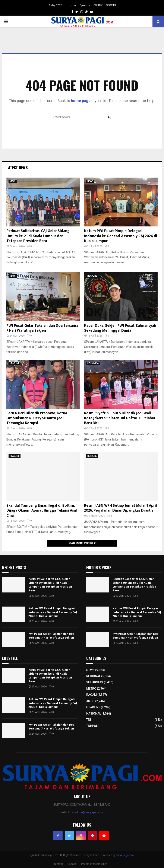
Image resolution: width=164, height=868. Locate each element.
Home (72, 5)
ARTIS (90, 701)
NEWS (13, 181)
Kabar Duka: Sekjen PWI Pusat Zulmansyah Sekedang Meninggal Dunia (120, 328)
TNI (89, 720)
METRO (91, 689)
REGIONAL (93, 676)
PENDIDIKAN (93, 363)
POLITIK (98, 5)
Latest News (17, 168)
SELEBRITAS (95, 682)
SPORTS (111, 5)
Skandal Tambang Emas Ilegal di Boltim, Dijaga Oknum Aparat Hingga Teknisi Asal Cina (42, 511)
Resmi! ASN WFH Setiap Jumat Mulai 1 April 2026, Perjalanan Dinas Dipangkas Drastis (121, 508)
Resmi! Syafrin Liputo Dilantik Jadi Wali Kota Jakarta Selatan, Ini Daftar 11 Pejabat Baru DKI (120, 418)
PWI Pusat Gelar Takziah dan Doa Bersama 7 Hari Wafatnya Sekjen (42, 328)
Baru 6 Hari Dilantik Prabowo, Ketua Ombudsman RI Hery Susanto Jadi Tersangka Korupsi (37, 418)
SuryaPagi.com (125, 855)
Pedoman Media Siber (94, 864)
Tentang (59, 864)
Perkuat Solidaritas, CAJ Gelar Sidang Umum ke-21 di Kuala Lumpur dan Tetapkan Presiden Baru (38, 236)
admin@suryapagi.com (90, 812)
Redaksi (72, 864)
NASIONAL (94, 713)
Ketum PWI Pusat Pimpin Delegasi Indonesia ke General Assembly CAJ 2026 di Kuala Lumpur (121, 236)
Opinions (85, 5)
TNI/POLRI (93, 726)
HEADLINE (92, 276)
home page (81, 101)
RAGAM (92, 695)
